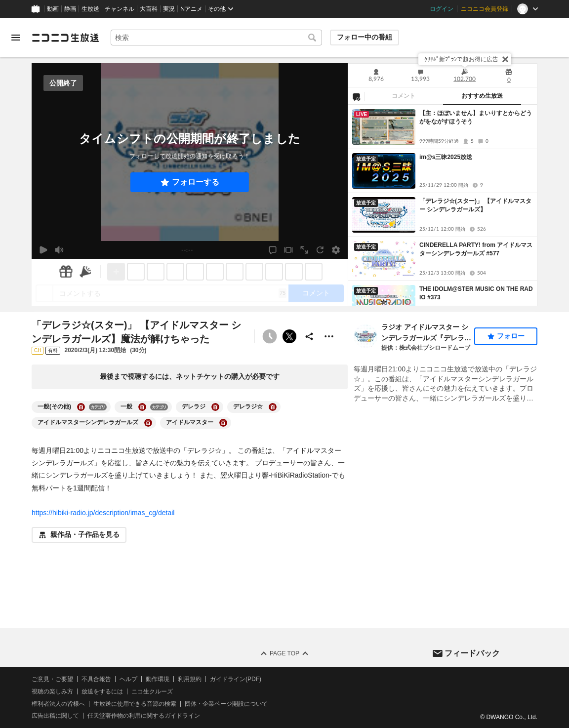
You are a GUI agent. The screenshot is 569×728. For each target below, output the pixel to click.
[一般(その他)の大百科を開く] (81, 407)
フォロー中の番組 (365, 37)
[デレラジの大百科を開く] (215, 407)
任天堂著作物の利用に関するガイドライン (144, 716)
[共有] (309, 336)
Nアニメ (191, 9)
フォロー (511, 336)
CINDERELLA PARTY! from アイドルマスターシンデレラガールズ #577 (476, 249)
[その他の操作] (329, 336)
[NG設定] (356, 96)
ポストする (289, 336)
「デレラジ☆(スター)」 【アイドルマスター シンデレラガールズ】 (475, 205)
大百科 (149, 9)
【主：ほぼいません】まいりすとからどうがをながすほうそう (476, 117)
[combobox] (216, 38)
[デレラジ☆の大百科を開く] (273, 407)
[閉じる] (505, 59)
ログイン (442, 9)
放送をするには (102, 691)
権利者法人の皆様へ (58, 704)
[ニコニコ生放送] (65, 38)
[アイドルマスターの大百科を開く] (223, 423)
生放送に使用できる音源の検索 (135, 704)
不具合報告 (96, 679)
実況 (169, 9)
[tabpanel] (443, 205)
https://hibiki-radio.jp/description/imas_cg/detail (103, 513)
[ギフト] (66, 272)
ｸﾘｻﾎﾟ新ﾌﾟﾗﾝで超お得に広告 (461, 59)
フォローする (196, 182)
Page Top (284, 653)
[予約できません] (270, 336)
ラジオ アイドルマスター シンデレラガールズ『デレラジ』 (425, 333)
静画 (70, 9)
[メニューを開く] (16, 38)
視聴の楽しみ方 (52, 691)
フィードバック (472, 653)
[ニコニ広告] (85, 272)
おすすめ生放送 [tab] (482, 96)
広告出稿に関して (55, 716)
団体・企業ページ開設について (226, 704)
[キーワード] (216, 38)
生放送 (90, 9)
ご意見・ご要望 (52, 679)
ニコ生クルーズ (152, 691)
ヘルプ (128, 679)
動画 (53, 9)
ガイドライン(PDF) (236, 679)
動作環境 (158, 679)
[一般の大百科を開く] (142, 407)
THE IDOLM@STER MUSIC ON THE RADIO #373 (476, 293)
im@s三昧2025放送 (446, 157)
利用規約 (190, 679)
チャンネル (120, 9)
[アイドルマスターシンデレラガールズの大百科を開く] (148, 423)
